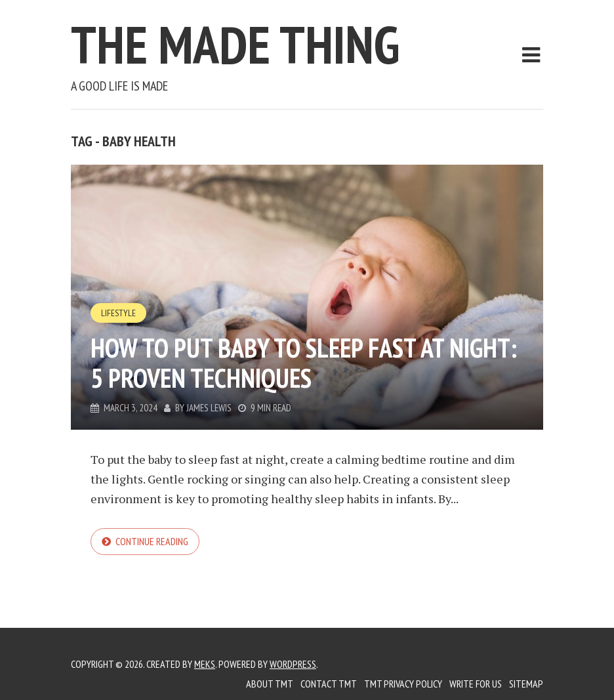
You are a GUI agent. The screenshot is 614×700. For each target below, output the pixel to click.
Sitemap (526, 684)
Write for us (476, 684)
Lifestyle (118, 313)
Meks (205, 664)
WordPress (293, 664)
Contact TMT (329, 684)
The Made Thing (235, 44)
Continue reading (152, 541)
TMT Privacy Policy (403, 684)
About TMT (270, 684)
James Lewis (209, 408)
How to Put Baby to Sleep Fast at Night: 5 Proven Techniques (304, 363)
